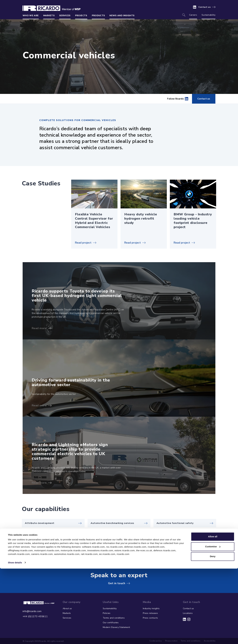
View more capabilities (198, 549)
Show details (15, 638)
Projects (81, 16)
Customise (213, 622)
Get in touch (117, 583)
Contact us (205, 7)
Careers (193, 15)
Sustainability (208, 15)
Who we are (31, 16)
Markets (49, 16)
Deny (213, 632)
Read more (39, 328)
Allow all (213, 612)
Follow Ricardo (178, 99)
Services (65, 16)
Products (98, 16)
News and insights (122, 16)
